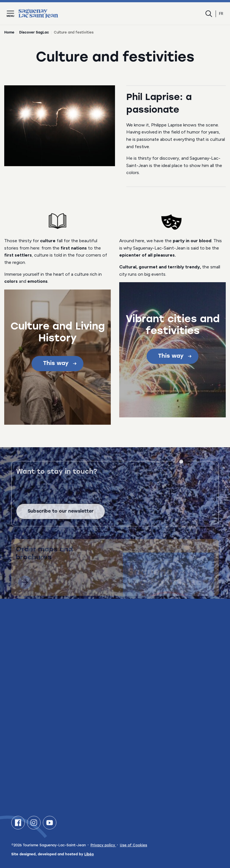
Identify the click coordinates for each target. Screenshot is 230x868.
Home (9, 33)
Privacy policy (103, 845)
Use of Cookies (133, 845)
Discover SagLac (34, 33)
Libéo (89, 854)
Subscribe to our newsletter (61, 517)
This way (60, 364)
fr (221, 14)
